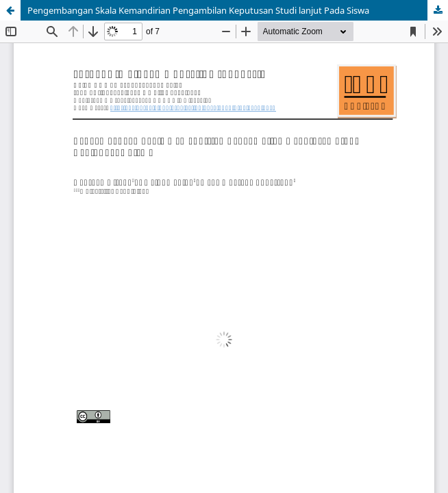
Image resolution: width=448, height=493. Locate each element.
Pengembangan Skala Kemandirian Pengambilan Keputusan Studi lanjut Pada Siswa (198, 10)
